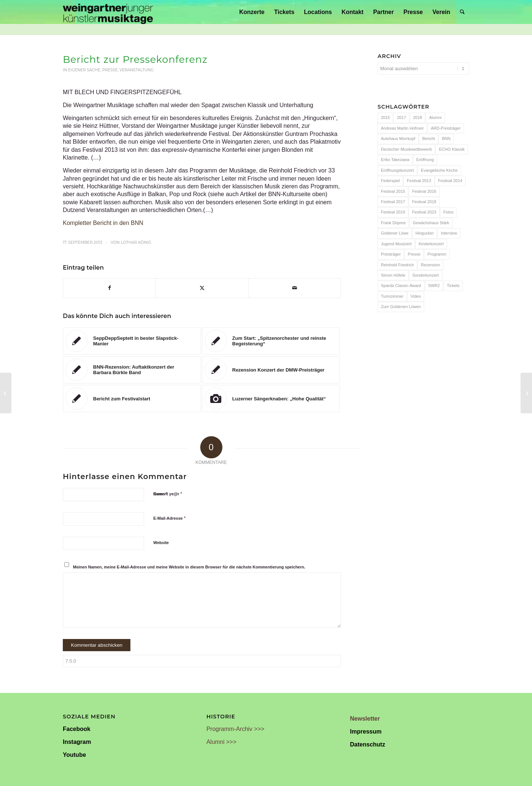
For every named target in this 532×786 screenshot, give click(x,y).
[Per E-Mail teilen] (295, 288)
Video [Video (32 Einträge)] (416, 296)
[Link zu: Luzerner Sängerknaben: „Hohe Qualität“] (271, 399)
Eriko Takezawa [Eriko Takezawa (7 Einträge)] (395, 160)
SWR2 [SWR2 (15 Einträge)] (434, 286)
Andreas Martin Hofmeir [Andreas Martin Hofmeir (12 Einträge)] (402, 128)
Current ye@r (168, 494)
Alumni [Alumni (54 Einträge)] (435, 117)
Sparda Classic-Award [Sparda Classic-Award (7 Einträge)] (401, 286)
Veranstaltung (137, 70)
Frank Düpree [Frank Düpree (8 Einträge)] (393, 223)
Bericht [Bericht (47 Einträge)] (429, 139)
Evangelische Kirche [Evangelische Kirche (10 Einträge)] (439, 170)
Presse (110, 70)
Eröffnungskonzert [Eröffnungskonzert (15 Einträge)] (397, 170)
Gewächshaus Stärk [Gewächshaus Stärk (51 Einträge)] (431, 223)
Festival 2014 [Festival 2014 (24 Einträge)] (450, 181)
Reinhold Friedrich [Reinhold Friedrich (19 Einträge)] (397, 265)
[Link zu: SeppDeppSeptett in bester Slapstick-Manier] (132, 341)
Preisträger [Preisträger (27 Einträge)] (391, 254)
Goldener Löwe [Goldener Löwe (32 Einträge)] (395, 233)
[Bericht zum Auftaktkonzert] (526, 393)
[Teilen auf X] (202, 288)
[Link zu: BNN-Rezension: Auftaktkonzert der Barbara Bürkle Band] (132, 370)
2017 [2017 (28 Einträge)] (401, 117)
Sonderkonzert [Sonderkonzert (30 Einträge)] (426, 275)
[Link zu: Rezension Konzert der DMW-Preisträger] (271, 370)
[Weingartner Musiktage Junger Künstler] (108, 12)
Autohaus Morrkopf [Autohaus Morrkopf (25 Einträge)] (398, 139)
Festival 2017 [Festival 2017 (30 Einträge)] (393, 202)
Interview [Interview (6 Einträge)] (449, 233)
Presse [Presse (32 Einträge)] (414, 254)
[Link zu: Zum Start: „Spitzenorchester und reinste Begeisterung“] (271, 341)
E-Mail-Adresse (170, 518)
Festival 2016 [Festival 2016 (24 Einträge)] (424, 191)
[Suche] (462, 12)
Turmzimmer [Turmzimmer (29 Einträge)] (392, 296)
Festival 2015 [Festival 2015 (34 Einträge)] (393, 191)
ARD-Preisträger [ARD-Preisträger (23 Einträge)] (446, 128)
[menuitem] (252, 12)
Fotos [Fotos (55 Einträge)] (449, 212)
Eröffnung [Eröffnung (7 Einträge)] (425, 160)
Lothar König (136, 242)
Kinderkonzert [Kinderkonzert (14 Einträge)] (431, 244)
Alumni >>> (221, 742)
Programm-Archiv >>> (236, 729)
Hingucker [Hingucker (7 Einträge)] (425, 233)
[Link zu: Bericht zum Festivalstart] (132, 399)
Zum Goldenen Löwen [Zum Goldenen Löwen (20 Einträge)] (401, 307)
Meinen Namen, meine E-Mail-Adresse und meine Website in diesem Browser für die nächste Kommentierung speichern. (189, 567)
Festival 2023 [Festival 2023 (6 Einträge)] (424, 212)
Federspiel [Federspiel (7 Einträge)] (390, 181)
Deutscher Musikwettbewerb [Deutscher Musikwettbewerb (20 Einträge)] (406, 149)
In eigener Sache (82, 70)
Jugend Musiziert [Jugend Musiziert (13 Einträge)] (396, 244)
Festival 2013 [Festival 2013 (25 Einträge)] (419, 181)
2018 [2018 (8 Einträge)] (417, 117)
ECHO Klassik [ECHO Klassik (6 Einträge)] (452, 149)
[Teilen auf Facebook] (109, 288)
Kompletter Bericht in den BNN (103, 223)
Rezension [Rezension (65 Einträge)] (430, 265)
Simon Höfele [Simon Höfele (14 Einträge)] (393, 275)
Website (161, 543)
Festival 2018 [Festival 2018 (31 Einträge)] (424, 202)
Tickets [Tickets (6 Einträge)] (453, 286)
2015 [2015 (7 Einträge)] (385, 117)
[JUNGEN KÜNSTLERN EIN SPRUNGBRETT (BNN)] (6, 393)
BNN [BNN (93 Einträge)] (446, 139)
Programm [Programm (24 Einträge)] (437, 254)
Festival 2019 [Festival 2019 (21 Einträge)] (393, 212)
